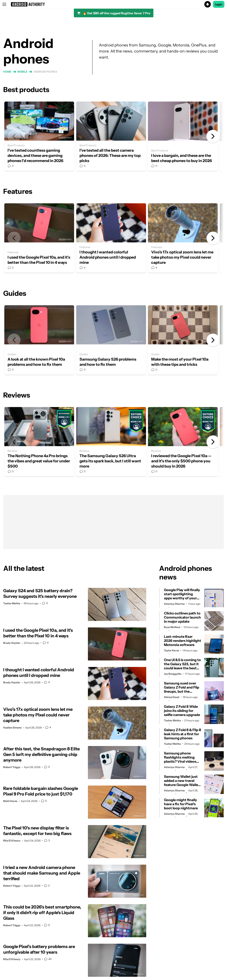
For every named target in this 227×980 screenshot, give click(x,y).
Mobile (22, 72)
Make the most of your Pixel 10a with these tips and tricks (183, 340)
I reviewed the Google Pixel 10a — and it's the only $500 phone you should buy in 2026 (183, 442)
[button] (113, 4)
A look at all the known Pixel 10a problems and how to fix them (39, 340)
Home (7, 72)
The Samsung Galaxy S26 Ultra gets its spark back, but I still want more (111, 442)
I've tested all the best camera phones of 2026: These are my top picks (111, 136)
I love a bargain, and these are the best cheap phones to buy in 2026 (183, 136)
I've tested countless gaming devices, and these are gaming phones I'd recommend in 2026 (39, 136)
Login (219, 4)
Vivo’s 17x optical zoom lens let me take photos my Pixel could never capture (183, 238)
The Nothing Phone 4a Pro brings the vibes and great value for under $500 (39, 442)
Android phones (45, 72)
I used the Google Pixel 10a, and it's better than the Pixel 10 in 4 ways (39, 238)
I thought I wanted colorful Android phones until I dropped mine (111, 238)
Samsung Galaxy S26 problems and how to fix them (111, 340)
